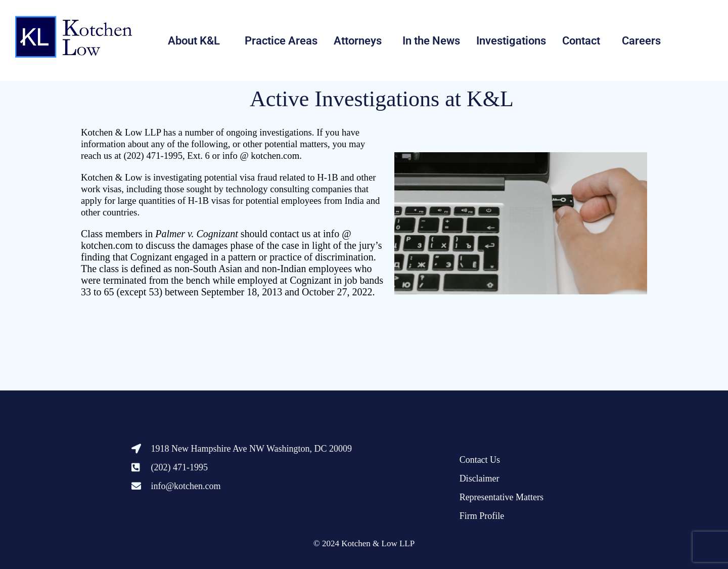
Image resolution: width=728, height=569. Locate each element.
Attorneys (358, 41)
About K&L (194, 41)
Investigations (511, 41)
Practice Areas (281, 41)
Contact (581, 41)
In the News (431, 41)
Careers (641, 41)
